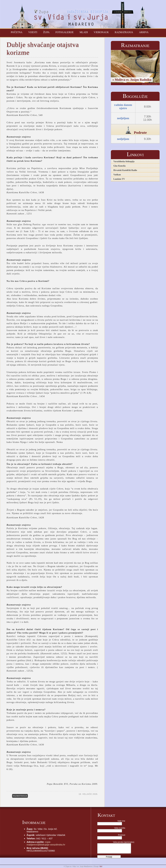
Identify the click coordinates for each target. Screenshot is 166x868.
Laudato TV (119, 179)
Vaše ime (121, 821)
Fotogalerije (65, 32)
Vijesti (33, 32)
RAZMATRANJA (20, 796)
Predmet (122, 835)
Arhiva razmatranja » (150, 84)
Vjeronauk (101, 32)
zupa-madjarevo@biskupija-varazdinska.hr (46, 843)
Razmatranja (124, 32)
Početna (17, 32)
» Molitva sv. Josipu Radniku (132, 80)
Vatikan (117, 175)
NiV (101, 866)
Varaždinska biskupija (124, 161)
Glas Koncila (119, 166)
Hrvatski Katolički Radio (125, 170)
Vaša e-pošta (120, 828)
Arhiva (144, 32)
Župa (46, 32)
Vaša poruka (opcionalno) (124, 842)
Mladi (84, 32)
